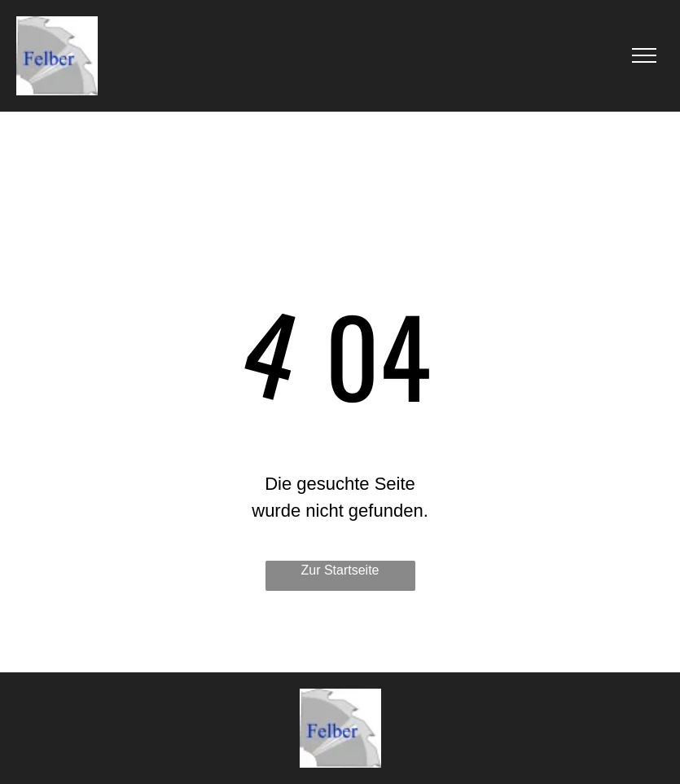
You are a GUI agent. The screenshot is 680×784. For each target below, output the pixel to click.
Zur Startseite (340, 570)
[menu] (644, 55)
